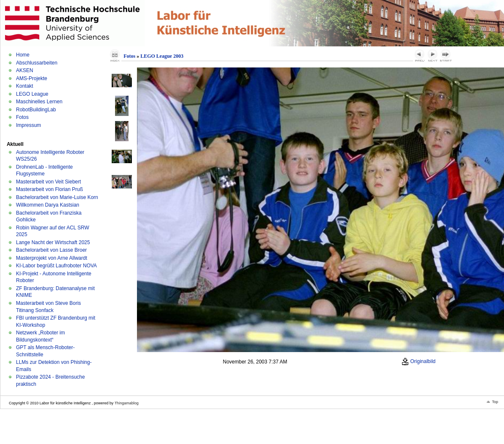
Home (23, 55)
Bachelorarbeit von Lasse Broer (51, 250)
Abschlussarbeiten (37, 63)
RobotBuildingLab (36, 110)
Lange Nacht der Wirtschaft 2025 (53, 242)
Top (495, 402)
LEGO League (32, 94)
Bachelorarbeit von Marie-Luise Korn (57, 197)
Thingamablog (127, 403)
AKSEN (25, 70)
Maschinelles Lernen (39, 102)
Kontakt (25, 86)
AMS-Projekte (32, 78)
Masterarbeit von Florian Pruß (50, 189)
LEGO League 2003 (162, 56)
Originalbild (418, 361)
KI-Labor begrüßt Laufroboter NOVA (56, 266)
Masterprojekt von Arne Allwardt (52, 258)
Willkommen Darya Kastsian (48, 205)
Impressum (28, 125)
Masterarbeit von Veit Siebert (48, 182)
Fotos (22, 117)
